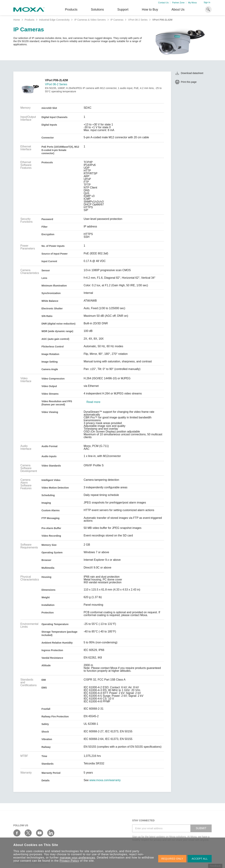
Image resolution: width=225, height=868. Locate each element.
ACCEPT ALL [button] (200, 859)
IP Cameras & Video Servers (90, 20)
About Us (178, 10)
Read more (93, 402)
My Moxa (192, 3)
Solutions (97, 10)
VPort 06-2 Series (138, 20)
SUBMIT (201, 828)
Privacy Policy (69, 861)
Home (17, 20)
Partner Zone (178, 3)
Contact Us (163, 3)
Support (123, 10)
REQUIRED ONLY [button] (172, 859)
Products (29, 20)
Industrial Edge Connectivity (54, 20)
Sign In (207, 2)
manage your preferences (77, 858)
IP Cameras (117, 20)
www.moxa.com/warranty (105, 780)
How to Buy (150, 10)
